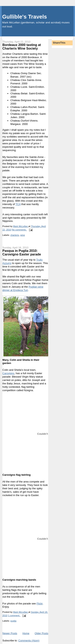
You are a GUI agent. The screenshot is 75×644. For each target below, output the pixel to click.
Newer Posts (10, 633)
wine (22, 235)
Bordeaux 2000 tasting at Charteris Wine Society (22, 47)
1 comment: (14, 615)
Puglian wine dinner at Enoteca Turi (23, 288)
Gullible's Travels (24, 17)
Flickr (40, 604)
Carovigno (8, 373)
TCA (18, 204)
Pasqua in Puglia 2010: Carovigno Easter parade (22, 252)
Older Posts (41, 633)
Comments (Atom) (29, 641)
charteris (15, 235)
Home (26, 633)
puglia (13, 621)
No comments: (19, 230)
